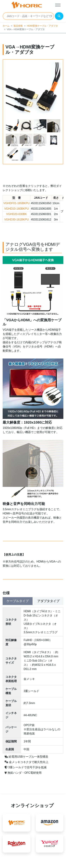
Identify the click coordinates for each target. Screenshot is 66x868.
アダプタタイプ (48, 601)
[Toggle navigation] (58, 5)
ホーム (6, 26)
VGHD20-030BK (16, 214)
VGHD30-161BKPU (17, 219)
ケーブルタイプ (18, 601)
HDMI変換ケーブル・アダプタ (42, 26)
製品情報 (18, 26)
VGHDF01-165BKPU (16, 203)
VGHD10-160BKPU (17, 209)
